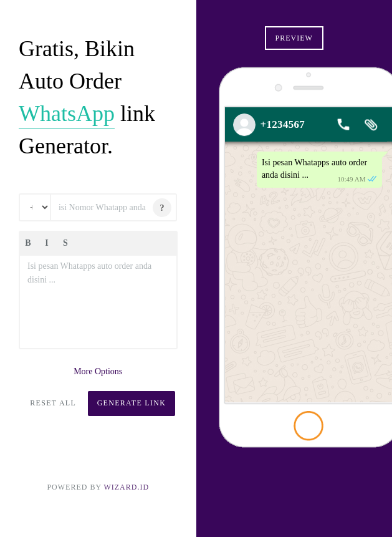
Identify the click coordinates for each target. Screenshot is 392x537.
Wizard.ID (126, 487)
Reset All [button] (53, 403)
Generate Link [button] (132, 403)
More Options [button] (98, 371)
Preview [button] (294, 38)
